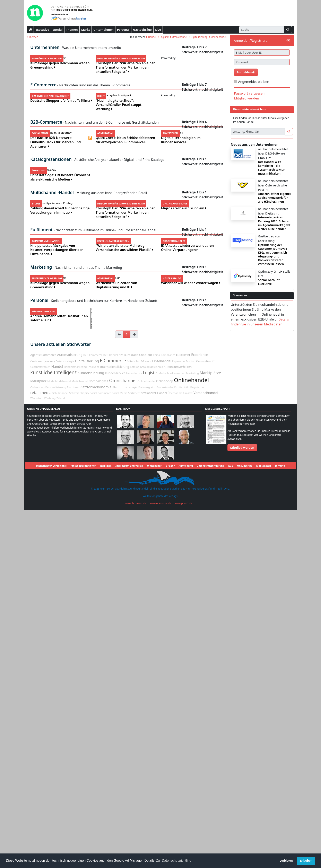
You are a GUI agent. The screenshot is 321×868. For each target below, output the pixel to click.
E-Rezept (146, 719)
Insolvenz (93, 725)
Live (158, 30)
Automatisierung (70, 713)
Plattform (73, 745)
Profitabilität (182, 745)
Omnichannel (179, 37)
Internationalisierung (115, 725)
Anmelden (246, 72)
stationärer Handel (154, 751)
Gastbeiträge (142, 30)
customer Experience (192, 713)
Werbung (50, 756)
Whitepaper (154, 824)
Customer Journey (43, 719)
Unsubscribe (245, 824)
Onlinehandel (218, 37)
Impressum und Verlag (129, 824)
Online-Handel (146, 739)
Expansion (179, 719)
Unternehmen (103, 30)
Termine (280, 824)
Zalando (62, 756)
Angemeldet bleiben (254, 82)
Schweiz (74, 751)
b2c (121, 713)
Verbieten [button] (286, 861)
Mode (51, 739)
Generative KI (205, 719)
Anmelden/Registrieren (252, 41)
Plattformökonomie (96, 745)
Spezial (58, 30)
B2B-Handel (111, 713)
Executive (42, 30)
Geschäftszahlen (40, 725)
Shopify (84, 751)
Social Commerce (100, 751)
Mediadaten (264, 824)
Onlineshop (37, 745)
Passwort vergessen (249, 93)
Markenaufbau (176, 731)
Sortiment (134, 751)
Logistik (163, 37)
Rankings (106, 824)
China (156, 713)
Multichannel (80, 739)
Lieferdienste (134, 731)
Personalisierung (56, 745)
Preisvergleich (147, 745)
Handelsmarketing (75, 725)
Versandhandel (206, 751)
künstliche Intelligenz (54, 731)
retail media (41, 750)
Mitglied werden (246, 98)
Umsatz (188, 751)
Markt (86, 30)
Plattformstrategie (125, 745)
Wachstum (37, 756)
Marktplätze (210, 731)
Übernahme (175, 751)
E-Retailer (133, 719)
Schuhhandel (60, 751)
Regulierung (198, 745)
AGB (231, 824)
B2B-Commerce (93, 713)
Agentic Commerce (43, 713)
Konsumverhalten (180, 725)
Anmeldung (186, 824)
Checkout (146, 713)
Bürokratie (131, 713)
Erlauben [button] (306, 861)
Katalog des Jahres (152, 725)
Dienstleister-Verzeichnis (51, 824)
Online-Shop (165, 739)
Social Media (120, 751)
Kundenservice (115, 731)
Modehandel (63, 739)
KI (165, 725)
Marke (162, 731)
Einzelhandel (162, 719)
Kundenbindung (91, 731)
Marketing (192, 731)
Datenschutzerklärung (210, 824)
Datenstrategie (65, 719)
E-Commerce (113, 718)
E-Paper (170, 824)
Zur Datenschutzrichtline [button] (174, 861)
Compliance (168, 713)
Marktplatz (38, 739)
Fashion (190, 719)
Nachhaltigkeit (98, 739)
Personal (123, 30)
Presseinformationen (83, 824)
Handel (151, 37)
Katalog (135, 725)
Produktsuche (165, 745)
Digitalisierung (198, 37)
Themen (72, 30)
